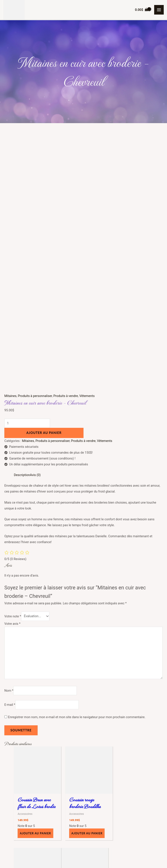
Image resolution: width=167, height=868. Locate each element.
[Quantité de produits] (27, 175)
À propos (90, 747)
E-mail (10, 456)
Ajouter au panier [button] (35, 584)
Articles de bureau (31, 809)
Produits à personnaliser (35, 148)
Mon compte (92, 753)
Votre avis (12, 375)
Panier (88, 759)
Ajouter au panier (44, 184)
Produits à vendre (66, 148)
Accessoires (27, 803)
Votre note (13, 368)
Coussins (25, 815)
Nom (9, 442)
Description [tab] (22, 227)
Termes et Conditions (99, 764)
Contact (89, 776)
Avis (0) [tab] (35, 227)
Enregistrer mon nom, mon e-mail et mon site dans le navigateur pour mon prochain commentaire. (77, 469)
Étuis (22, 821)
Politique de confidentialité (102, 770)
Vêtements (87, 148)
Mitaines (10, 148)
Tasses (23, 833)
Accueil (89, 741)
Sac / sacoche (28, 827)
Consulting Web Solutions (138, 857)
